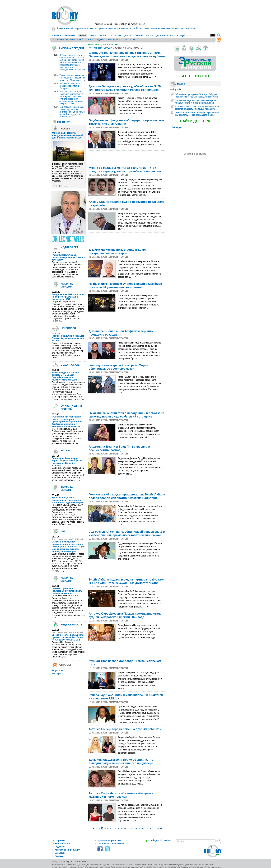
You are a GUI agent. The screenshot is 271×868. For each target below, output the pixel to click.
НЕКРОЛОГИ (114, 40)
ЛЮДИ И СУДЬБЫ (95, 40)
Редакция (60, 847)
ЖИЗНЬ (150, 35)
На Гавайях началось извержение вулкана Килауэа (70, 86)
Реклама (59, 856)
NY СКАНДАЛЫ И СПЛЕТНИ (71, 408)
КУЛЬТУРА (116, 35)
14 (136, 828)
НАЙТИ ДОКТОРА (195, 121)
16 (143, 828)
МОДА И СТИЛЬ (70, 365)
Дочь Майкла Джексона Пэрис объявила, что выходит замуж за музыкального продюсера (121, 761)
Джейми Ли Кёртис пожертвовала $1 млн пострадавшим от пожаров (118, 251)
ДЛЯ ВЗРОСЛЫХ (165, 35)
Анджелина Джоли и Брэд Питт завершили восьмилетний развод (119, 448)
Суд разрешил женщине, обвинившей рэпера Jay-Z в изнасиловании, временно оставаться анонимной (127, 533)
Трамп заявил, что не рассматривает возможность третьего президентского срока (68, 500)
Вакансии (60, 853)
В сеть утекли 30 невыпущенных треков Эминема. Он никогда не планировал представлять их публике (127, 55)
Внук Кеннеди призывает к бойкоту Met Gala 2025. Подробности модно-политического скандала (66, 376)
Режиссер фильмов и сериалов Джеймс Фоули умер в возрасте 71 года (68, 338)
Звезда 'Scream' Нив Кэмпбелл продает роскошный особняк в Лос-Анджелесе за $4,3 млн (68, 637)
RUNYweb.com (95, 48)
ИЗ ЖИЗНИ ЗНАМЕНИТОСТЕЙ (68, 40)
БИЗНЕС (104, 35)
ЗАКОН (93, 35)
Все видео (178, 127)
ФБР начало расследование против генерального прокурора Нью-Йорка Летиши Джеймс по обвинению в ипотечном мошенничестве (68, 422)
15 (139, 828)
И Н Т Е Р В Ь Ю (195, 76)
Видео (181, 84)
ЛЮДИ (83, 35)
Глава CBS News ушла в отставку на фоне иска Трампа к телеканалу (68, 257)
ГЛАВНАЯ (56, 35)
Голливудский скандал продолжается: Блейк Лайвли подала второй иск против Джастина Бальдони (127, 496)
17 (147, 828)
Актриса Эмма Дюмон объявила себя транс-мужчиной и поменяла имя (121, 795)
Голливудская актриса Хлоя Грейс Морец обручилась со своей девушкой (118, 367)
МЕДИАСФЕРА (69, 247)
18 (150, 828)
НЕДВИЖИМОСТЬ (71, 625)
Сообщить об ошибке (160, 841)
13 (132, 828)
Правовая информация (109, 841)
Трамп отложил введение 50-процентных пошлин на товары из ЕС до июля (72, 78)
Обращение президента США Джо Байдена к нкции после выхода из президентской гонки (197, 96)
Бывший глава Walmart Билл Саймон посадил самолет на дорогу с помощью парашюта (197, 108)
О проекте (60, 841)
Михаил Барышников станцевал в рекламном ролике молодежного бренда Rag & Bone (197, 114)
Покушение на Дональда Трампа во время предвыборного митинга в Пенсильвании (196, 102)
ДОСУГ (128, 35)
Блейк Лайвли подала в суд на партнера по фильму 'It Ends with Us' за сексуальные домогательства (126, 581)
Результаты (57, 670)
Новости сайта (62, 844)
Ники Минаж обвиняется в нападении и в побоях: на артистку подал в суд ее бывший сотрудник (126, 415)
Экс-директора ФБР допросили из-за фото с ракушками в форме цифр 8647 (68, 297)
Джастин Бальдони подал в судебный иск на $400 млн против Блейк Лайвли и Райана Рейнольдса (125, 88)
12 (129, 828)
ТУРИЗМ (139, 35)
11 (125, 828)
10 (121, 828)
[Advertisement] (158, 12)
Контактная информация (67, 850)
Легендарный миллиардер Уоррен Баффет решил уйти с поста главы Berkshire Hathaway (67, 462)
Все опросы (57, 674)
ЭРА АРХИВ (130, 40)
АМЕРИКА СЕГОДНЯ (71, 48)
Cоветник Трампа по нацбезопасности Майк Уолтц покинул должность (67, 591)
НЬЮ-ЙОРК (70, 35)
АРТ (63, 531)
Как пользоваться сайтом (111, 844)
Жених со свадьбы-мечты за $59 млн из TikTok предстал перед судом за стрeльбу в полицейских (125, 170)
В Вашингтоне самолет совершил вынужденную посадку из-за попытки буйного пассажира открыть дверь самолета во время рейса (71, 98)
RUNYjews (182, 35)
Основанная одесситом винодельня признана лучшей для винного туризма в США (68, 135)
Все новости (64, 122)
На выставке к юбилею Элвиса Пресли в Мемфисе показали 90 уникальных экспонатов (125, 286)
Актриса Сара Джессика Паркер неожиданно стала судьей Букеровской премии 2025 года (125, 615)
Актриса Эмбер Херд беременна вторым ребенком (125, 729)
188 (157, 828)
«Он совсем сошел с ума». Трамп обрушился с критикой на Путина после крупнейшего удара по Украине (72, 112)
